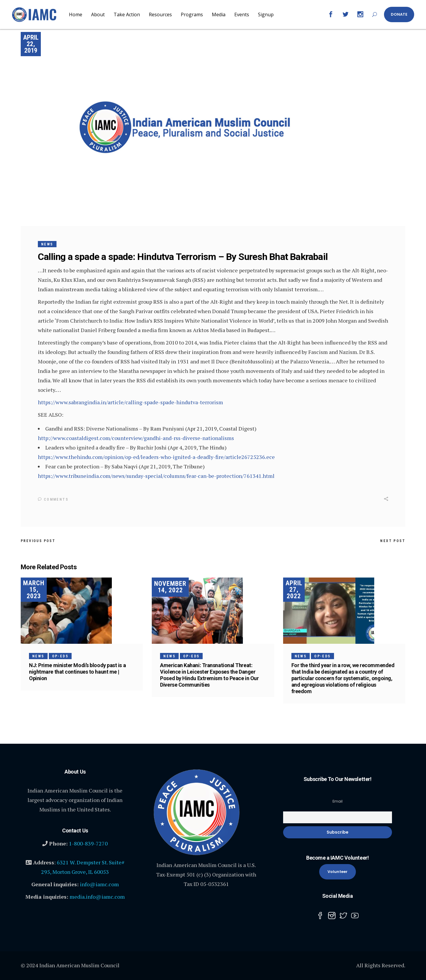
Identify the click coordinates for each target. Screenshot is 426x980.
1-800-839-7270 (88, 843)
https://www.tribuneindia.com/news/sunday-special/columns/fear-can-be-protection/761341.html (156, 476)
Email (338, 801)
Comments (53, 499)
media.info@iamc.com (97, 896)
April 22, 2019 (31, 44)
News (47, 244)
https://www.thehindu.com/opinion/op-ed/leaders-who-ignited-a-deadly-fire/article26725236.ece (156, 457)
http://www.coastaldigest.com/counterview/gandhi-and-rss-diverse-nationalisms (136, 438)
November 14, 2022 (170, 587)
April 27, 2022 (294, 589)
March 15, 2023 (34, 589)
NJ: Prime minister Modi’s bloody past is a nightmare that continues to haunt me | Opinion (77, 671)
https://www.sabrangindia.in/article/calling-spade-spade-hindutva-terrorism (130, 402)
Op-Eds (60, 656)
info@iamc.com (99, 884)
